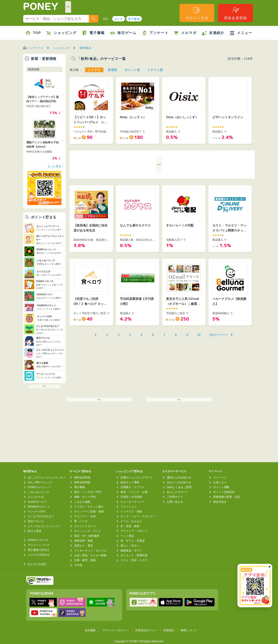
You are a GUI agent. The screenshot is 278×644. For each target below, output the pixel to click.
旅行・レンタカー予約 (88, 492)
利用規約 (169, 630)
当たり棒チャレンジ (40, 482)
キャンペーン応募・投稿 (89, 511)
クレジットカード (85, 526)
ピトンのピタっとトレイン (44, 526)
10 (199, 335)
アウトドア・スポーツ (134, 531)
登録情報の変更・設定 (227, 497)
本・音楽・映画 (130, 526)
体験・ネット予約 (85, 497)
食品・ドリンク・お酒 (134, 492)
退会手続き (220, 502)
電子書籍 (134, 19)
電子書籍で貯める (39, 550)
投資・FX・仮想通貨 (87, 536)
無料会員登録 (82, 477)
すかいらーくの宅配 (180, 225)
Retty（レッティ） (133, 117)
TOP (33, 33)
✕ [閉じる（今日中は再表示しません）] (269, 567)
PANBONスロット (39, 507)
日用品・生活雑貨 (131, 497)
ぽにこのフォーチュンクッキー (47, 477)
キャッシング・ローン (88, 531)
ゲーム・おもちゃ (131, 521)
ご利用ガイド (175, 497)
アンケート (155, 33)
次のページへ (219, 335)
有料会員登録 (82, 482)
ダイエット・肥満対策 (134, 555)
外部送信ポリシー (146, 630)
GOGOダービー (37, 502)
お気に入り (220, 482)
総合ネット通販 (130, 482)
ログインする (197, 13)
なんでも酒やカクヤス (135, 225)
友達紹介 (213, 33)
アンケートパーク (39, 545)
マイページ (220, 477)
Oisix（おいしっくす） (182, 117)
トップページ (35, 48)
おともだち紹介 (37, 564)
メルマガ (185, 33)
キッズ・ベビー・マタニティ (138, 516)
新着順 (113, 70)
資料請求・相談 (84, 541)
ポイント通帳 (221, 487)
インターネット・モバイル (90, 550)
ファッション (129, 507)
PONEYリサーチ (38, 540)
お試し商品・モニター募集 (90, 555)
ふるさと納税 (82, 502)
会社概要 (90, 630)
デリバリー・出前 (85, 516)
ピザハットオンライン (228, 117)
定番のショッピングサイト (137, 477)
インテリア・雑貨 (131, 511)
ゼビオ (119, 19)
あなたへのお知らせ (179, 482)
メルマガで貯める (39, 555)
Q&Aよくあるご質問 (179, 487)
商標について (189, 630)
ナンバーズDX (36, 511)
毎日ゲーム (123, 33)
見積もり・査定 (84, 545)
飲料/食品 (85, 48)
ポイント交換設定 (224, 492)
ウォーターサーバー (133, 502)
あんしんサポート (178, 492)
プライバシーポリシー (115, 630)
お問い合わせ (175, 502)
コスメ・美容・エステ (134, 560)
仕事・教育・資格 (85, 560)
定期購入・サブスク (133, 487)
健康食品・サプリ (131, 550)
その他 (78, 565)
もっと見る (54, 166)
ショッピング (61, 33)
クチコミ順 (155, 70)
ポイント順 (132, 70)
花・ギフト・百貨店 (133, 541)
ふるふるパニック (39, 492)
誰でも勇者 (35, 531)
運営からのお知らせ (179, 477)
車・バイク (81, 521)
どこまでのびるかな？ (41, 516)
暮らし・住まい (130, 545)
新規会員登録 (236, 13)
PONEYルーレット (39, 487)
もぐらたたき (36, 497)
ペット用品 (127, 536)
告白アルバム (36, 521)
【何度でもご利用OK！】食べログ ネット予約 (90, 304)
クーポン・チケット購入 (89, 507)
